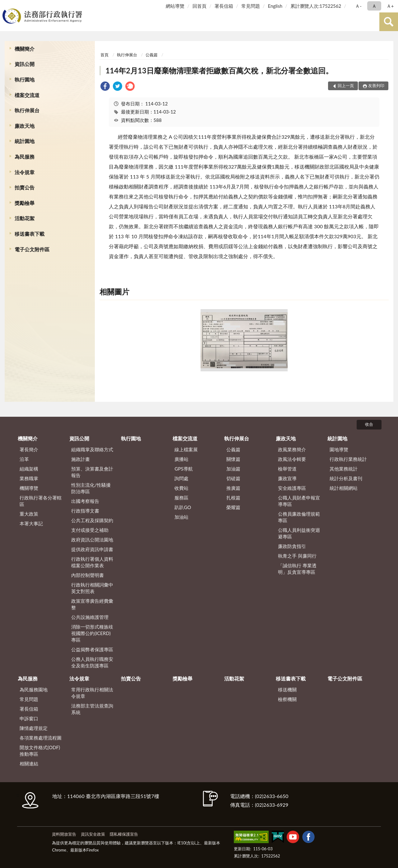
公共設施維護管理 (90, 617)
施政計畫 (81, 459)
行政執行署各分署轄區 (41, 501)
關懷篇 (233, 459)
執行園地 (25, 79)
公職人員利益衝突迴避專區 (299, 533)
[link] (105, 87)
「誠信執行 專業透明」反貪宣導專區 (297, 569)
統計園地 (25, 141)
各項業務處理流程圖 (41, 738)
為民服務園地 (34, 689)
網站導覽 (175, 6)
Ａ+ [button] (390, 6)
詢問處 (181, 478)
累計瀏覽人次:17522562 (316, 6)
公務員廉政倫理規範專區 (299, 517)
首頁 (104, 55)
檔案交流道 (27, 95)
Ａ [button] (374, 6)
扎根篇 (233, 498)
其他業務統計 (344, 469)
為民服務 (25, 157)
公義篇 (152, 55)
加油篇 (233, 469)
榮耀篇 (233, 507)
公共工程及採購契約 (92, 520)
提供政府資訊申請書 (92, 549)
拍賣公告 (25, 187)
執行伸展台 (27, 110)
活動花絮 (25, 218)
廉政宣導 (287, 478)
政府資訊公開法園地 (92, 540)
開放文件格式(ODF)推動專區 (40, 751)
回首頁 (199, 6)
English (275, 6)
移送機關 (287, 689)
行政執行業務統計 (348, 459)
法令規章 (25, 172)
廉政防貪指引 (292, 546)
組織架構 (29, 469)
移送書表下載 (30, 234)
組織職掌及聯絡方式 (92, 449)
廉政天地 (25, 126)
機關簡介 (25, 49)
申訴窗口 (29, 718)
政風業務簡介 (292, 449)
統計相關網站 (344, 488)
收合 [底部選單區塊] (369, 424)
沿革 (24, 459)
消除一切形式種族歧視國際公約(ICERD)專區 (92, 633)
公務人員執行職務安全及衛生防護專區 (92, 662)
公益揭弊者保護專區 (92, 649)
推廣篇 (233, 488)
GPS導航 (183, 469)
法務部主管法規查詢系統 (92, 709)
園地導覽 (339, 449)
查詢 (389, 22)
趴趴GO (183, 507)
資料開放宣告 (64, 834)
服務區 (181, 498)
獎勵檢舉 (25, 203)
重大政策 (29, 514)
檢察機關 (287, 699)
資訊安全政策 (93, 834)
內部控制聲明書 (88, 575)
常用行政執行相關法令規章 (92, 693)
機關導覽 (29, 488)
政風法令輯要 (292, 459)
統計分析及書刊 (346, 478)
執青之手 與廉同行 (297, 556)
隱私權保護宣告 (124, 834)
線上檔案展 (186, 449)
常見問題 (251, 6)
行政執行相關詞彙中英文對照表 (92, 588)
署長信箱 (224, 6)
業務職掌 (29, 478)
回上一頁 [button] (346, 86)
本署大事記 (31, 523)
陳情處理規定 (34, 728)
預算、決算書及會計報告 (92, 472)
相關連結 (29, 764)
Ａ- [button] (358, 6)
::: (6, 5)
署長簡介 (29, 449)
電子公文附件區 (32, 249)
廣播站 (181, 459)
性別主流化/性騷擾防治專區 (91, 488)
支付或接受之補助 (90, 530)
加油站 (181, 517)
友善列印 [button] (376, 86)
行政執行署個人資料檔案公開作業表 (92, 562)
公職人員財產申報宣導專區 (299, 501)
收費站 (181, 488)
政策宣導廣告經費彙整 (92, 604)
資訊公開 (25, 64)
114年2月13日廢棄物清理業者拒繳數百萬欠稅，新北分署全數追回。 (219, 70)
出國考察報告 (85, 501)
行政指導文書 (85, 511)
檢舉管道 (287, 469)
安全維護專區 (292, 488)
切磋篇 (233, 478)
